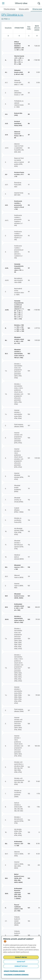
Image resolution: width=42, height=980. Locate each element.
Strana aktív (24, 9)
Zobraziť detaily (21, 966)
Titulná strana (9, 9)
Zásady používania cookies (14, 971)
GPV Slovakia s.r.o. (12, 15)
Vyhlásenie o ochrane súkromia (16, 975)
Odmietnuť (21, 962)
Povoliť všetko (21, 957)
